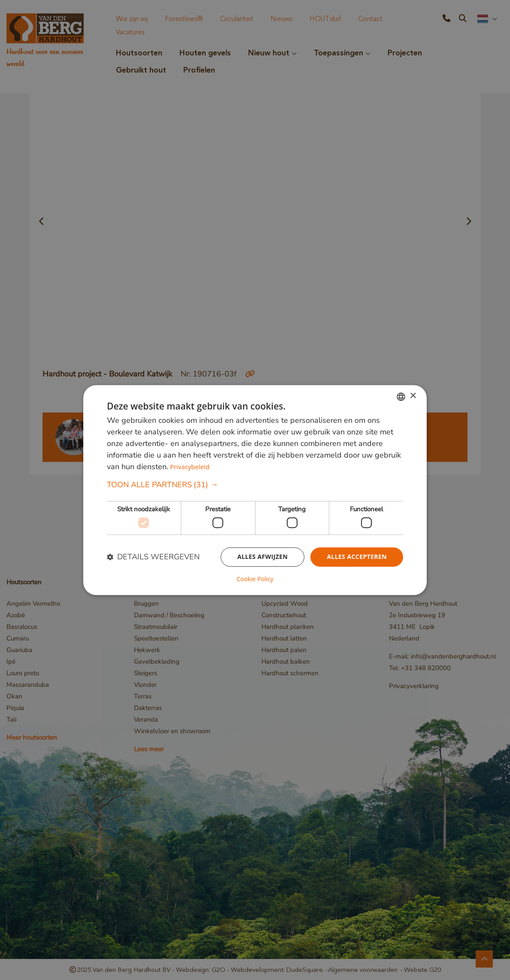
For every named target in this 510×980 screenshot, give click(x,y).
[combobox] (401, 397)
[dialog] (255, 490)
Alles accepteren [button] (357, 557)
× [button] (413, 396)
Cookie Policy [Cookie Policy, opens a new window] (255, 579)
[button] (255, 485)
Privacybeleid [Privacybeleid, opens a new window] (190, 467)
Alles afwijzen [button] (263, 557)
